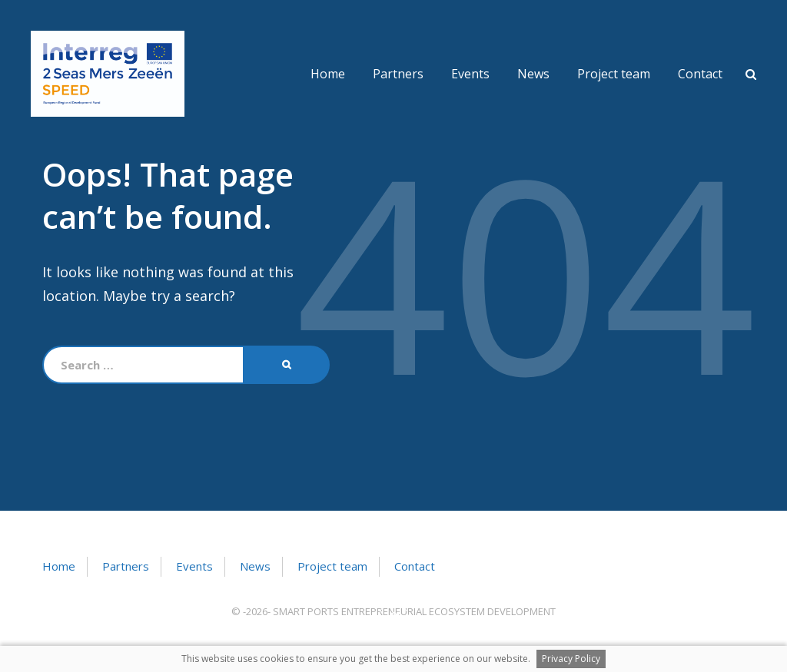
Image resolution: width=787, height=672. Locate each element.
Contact (700, 74)
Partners (398, 74)
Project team (614, 74)
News (533, 74)
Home (328, 74)
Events (470, 74)
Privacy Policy (571, 659)
